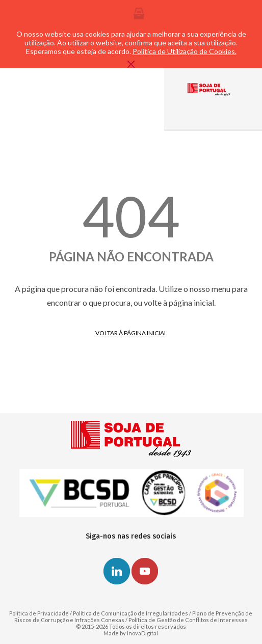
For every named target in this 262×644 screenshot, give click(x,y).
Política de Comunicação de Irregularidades (130, 613)
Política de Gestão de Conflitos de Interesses (188, 620)
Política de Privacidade (39, 613)
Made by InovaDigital (131, 633)
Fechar (131, 64)
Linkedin (117, 571)
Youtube (145, 571)
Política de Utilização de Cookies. (185, 51)
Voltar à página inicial (131, 333)
